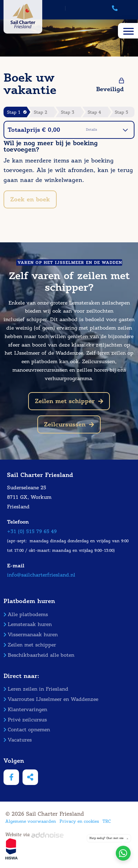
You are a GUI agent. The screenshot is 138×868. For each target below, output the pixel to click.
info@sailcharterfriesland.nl (41, 575)
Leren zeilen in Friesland (36, 689)
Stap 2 (40, 112)
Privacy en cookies (79, 821)
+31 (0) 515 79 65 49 (32, 532)
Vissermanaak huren (31, 635)
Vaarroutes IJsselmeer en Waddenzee (51, 699)
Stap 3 (68, 112)
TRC (107, 821)
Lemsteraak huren (28, 624)
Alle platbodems (26, 615)
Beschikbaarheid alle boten (39, 655)
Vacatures (18, 740)
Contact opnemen (27, 730)
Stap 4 (94, 112)
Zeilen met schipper (69, 401)
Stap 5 (121, 112)
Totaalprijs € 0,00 (68, 130)
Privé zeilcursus (25, 720)
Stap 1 (17, 112)
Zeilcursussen (69, 424)
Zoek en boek (30, 199)
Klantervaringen (25, 710)
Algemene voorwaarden (31, 821)
